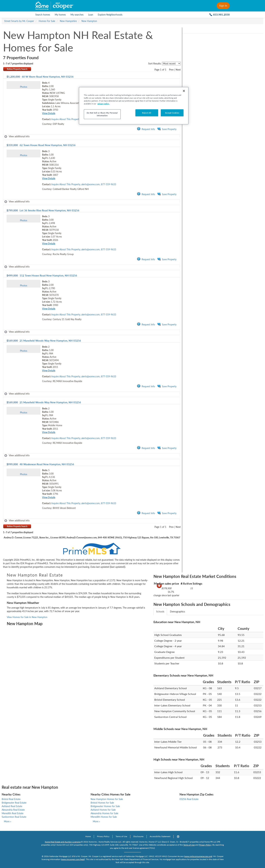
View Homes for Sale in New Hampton (27, 617)
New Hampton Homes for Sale (107, 799)
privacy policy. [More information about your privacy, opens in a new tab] (104, 104)
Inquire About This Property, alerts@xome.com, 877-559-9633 (84, 184)
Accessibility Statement (160, 836)
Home (88, 836)
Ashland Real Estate (12, 806)
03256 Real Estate (189, 799)
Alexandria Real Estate (13, 810)
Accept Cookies (172, 113)
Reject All (147, 113)
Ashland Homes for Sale (103, 810)
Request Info (146, 129)
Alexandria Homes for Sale (104, 813)
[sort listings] (171, 64)
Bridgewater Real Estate (14, 803)
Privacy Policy (103, 836)
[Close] (184, 91)
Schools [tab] (160, 612)
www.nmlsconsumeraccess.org (198, 856)
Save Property (167, 129)
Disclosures (138, 836)
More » (8, 821)
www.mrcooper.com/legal (73, 859)
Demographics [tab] (178, 612)
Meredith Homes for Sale (104, 817)
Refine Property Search (17, 69)
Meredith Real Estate (13, 813)
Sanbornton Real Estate (14, 817)
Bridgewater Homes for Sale (105, 806)
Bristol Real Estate (11, 799)
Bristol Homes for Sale (102, 803)
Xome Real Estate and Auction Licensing (63, 842)
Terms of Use (121, 836)
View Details (49, 113)
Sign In (223, 5)
